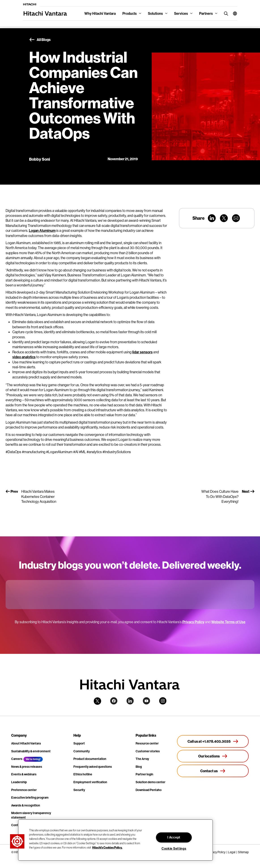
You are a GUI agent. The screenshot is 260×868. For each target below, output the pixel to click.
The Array (142, 759)
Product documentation (90, 759)
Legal (232, 852)
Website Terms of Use (228, 622)
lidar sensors (142, 352)
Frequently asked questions (93, 767)
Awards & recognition (26, 805)
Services (181, 13)
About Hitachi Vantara (26, 743)
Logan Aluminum (42, 230)
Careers (17, 759)
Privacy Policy (193, 622)
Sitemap (243, 852)
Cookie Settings (174, 849)
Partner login (144, 774)
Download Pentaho (149, 790)
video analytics (24, 357)
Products (130, 13)
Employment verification (90, 782)
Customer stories (148, 751)
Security (79, 790)
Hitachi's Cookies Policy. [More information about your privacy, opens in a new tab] (107, 847)
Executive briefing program (30, 798)
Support (79, 743)
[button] (233, 13)
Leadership (19, 782)
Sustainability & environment (31, 751)
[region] (115, 840)
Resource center (147, 743)
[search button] (225, 13)
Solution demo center (150, 782)
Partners (206, 13)
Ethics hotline (83, 774)
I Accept (174, 837)
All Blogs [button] (40, 40)
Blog (139, 767)
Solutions (155, 13)
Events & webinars (24, 774)
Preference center (24, 790)
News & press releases (27, 767)
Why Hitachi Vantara (100, 13)
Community (82, 751)
